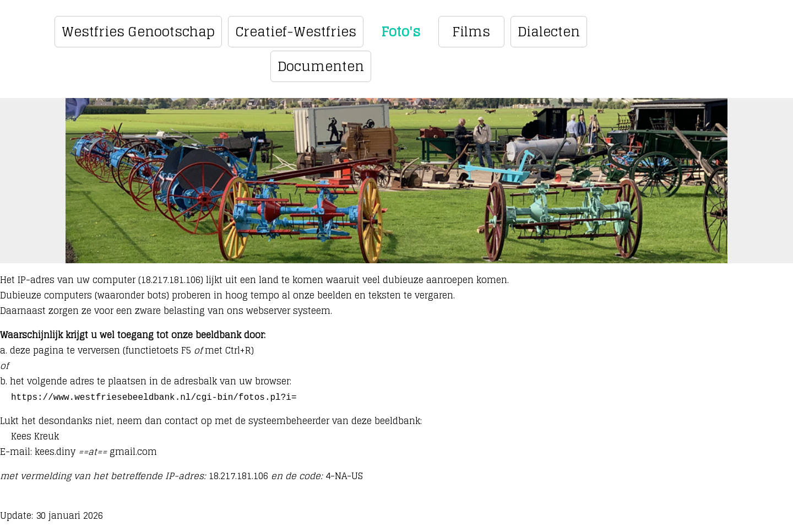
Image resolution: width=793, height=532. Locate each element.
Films (471, 32)
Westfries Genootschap (138, 32)
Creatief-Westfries (296, 32)
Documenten (321, 66)
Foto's (401, 32)
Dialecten (549, 32)
